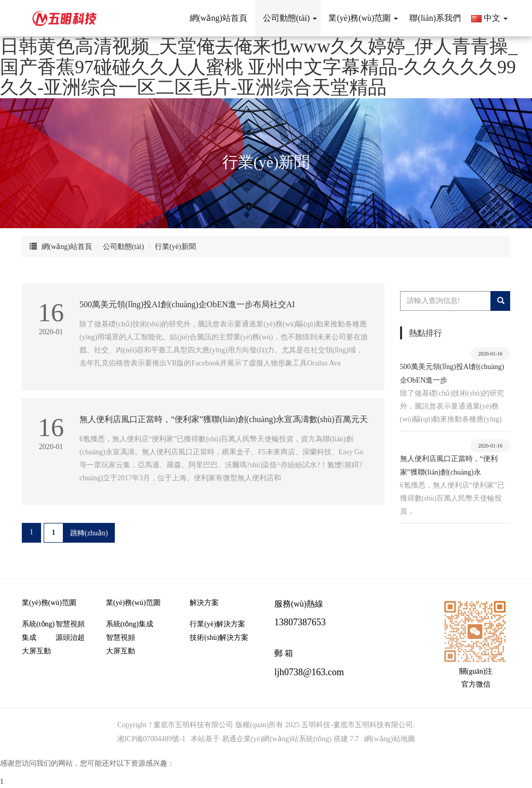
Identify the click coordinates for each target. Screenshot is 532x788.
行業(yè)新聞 (175, 247)
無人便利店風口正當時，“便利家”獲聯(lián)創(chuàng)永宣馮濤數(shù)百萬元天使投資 (236, 419)
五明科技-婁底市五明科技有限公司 (357, 725)
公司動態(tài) (123, 247)
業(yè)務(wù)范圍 (49, 603)
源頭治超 (70, 638)
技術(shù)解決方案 (219, 638)
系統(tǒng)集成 (38, 631)
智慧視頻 (70, 624)
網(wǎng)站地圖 (389, 739)
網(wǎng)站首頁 (67, 247)
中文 (489, 18)
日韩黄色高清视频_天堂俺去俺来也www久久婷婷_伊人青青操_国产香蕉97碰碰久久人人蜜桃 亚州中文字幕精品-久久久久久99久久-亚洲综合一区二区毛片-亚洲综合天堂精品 (259, 67)
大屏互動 (36, 651)
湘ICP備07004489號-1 (151, 739)
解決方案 (204, 603)
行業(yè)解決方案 (217, 624)
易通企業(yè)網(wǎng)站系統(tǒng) (277, 739)
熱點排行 (425, 333)
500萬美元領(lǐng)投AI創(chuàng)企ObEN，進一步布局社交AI (187, 304)
